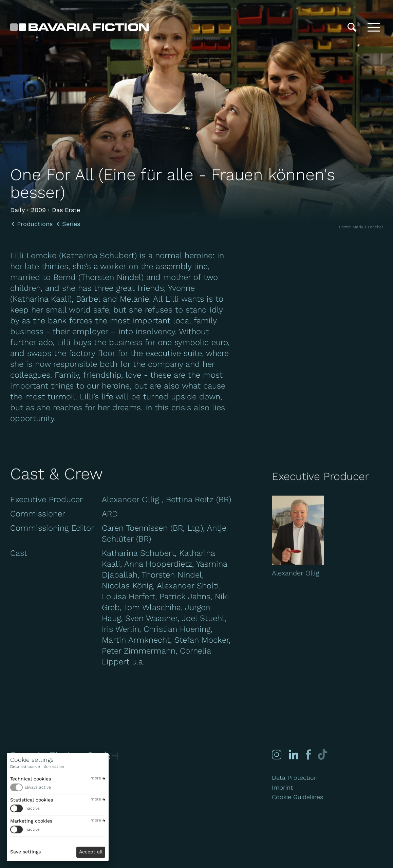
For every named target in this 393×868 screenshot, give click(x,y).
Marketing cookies (31, 821)
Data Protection (295, 778)
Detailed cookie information (37, 767)
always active (38, 787)
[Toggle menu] (374, 27)
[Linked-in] (294, 754)
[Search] (352, 27)
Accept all (91, 852)
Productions (35, 224)
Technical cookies (31, 779)
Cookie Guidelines (297, 797)
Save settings (25, 852)
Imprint (282, 787)
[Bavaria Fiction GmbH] (79, 27)
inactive (32, 808)
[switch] (58, 787)
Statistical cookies (32, 800)
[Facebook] (308, 754)
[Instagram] (277, 754)
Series (71, 224)
